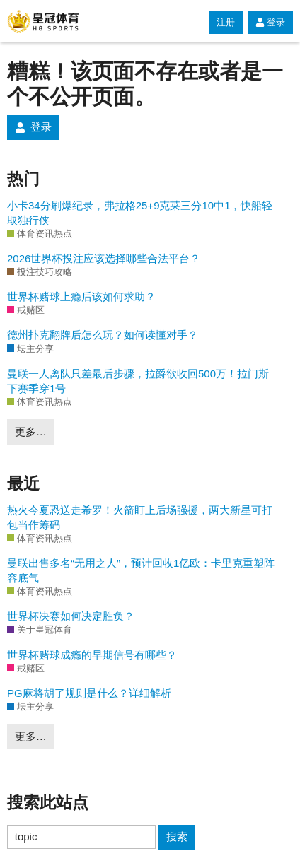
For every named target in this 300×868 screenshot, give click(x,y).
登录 (270, 22)
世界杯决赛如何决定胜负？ (71, 616)
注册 (226, 22)
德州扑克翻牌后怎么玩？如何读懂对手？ (103, 335)
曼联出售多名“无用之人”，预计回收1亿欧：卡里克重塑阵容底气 (141, 570)
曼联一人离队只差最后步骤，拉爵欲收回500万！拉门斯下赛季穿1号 (138, 381)
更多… (31, 432)
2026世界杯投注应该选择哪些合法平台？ (104, 258)
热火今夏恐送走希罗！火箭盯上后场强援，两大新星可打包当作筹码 (140, 517)
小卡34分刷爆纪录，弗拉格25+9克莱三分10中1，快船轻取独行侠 (140, 213)
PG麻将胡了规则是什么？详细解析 (89, 693)
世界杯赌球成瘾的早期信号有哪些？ (92, 655)
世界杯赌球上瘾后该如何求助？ (81, 297)
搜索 (177, 837)
